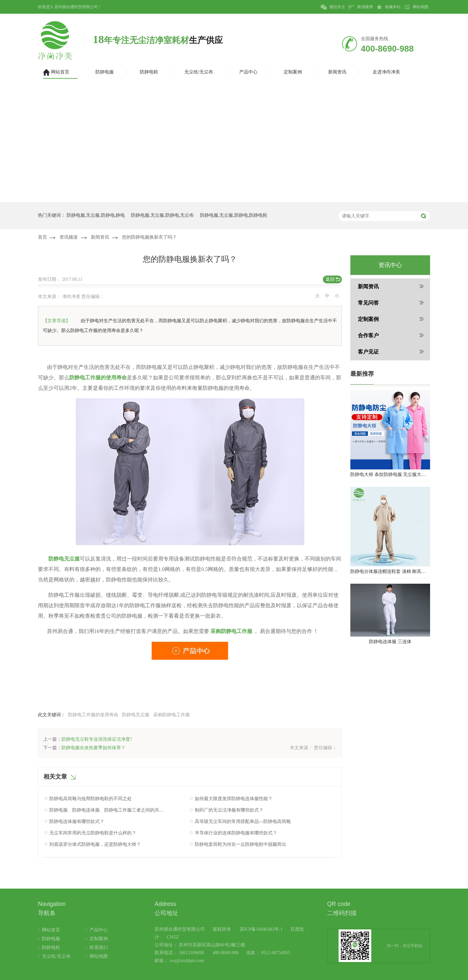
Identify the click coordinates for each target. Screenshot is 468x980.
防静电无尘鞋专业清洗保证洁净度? (97, 739)
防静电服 (51, 939)
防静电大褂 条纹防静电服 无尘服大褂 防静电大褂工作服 (390, 474)
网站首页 (51, 930)
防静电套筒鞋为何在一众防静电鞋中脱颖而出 (241, 844)
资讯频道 (69, 237)
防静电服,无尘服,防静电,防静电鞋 (234, 215)
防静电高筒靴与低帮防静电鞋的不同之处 (91, 799)
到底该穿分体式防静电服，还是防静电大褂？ (95, 844)
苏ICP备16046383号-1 (261, 929)
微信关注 (333, 7)
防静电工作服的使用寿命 (98, 378)
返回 (330, 279)
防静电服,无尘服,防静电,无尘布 (163, 215)
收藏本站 (388, 7)
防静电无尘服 (63, 559)
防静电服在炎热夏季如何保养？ (93, 748)
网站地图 (416, 7)
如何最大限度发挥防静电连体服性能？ (234, 799)
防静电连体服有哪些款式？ (77, 822)
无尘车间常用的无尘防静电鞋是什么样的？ (93, 833)
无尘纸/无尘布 (56, 956)
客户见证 (368, 352)
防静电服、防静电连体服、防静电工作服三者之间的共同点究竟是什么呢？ (108, 810)
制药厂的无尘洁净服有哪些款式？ (229, 810)
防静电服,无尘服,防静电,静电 (96, 215)
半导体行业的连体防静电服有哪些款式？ (236, 833)
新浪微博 (361, 7)
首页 (42, 237)
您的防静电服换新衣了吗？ (149, 237)
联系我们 (99, 948)
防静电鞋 (51, 948)
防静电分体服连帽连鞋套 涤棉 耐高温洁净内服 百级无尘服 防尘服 (390, 571)
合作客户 (368, 335)
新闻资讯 (100, 237)
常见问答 (368, 303)
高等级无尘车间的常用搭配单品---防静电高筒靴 (243, 822)
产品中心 (99, 930)
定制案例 (368, 319)
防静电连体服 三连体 (390, 642)
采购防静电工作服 (172, 715)
